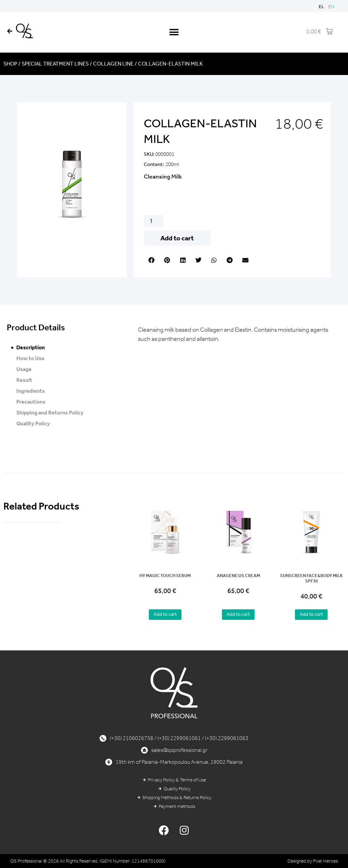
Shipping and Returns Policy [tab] (50, 413)
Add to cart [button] (165, 614)
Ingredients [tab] (31, 391)
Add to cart (177, 238)
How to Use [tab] (30, 358)
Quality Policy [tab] (33, 423)
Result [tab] (24, 380)
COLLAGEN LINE (113, 64)
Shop (10, 64)
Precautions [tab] (31, 402)
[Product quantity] (154, 221)
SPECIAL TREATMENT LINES (55, 64)
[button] (174, 32)
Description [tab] (31, 347)
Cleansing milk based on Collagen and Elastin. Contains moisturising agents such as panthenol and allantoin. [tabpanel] (233, 334)
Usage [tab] (24, 369)
